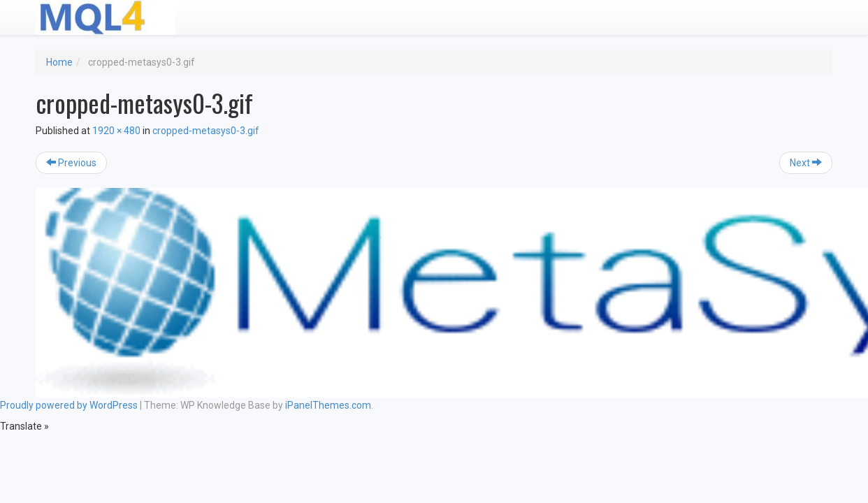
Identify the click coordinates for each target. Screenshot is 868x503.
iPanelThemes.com (328, 405)
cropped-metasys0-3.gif (206, 131)
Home (59, 62)
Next (806, 163)
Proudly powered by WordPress (69, 405)
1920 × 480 (116, 131)
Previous (71, 163)
